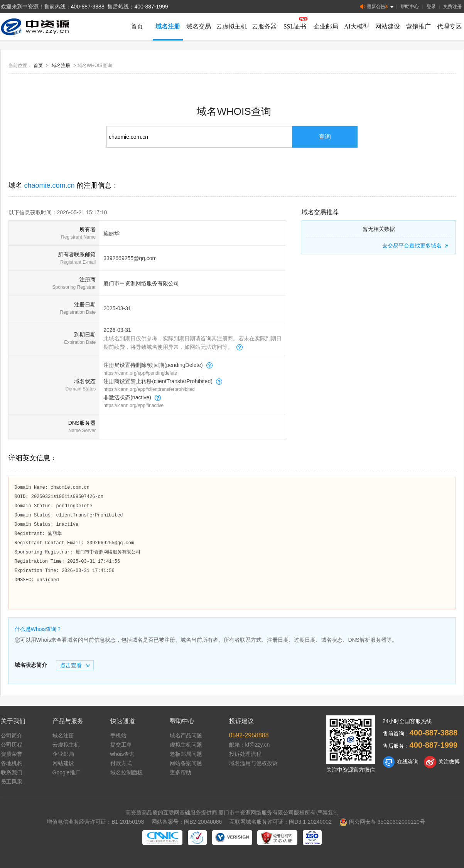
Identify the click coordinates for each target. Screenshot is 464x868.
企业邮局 (326, 26)
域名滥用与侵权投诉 (253, 763)
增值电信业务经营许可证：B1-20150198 (95, 822)
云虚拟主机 (231, 26)
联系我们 (12, 772)
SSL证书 (295, 26)
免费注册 (452, 7)
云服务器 (264, 26)
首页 (137, 26)
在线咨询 (401, 762)
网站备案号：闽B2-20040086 (187, 822)
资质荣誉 (12, 754)
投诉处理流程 (245, 754)
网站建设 (388, 26)
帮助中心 (410, 7)
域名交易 (199, 26)
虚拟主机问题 (186, 745)
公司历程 (12, 745)
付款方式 (121, 763)
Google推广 (67, 772)
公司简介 (12, 735)
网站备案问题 (186, 763)
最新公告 (377, 7)
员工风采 (12, 782)
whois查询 (123, 754)
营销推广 (418, 26)
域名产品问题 (186, 735)
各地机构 (12, 763)
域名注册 (168, 26)
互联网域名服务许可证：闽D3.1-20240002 (281, 822)
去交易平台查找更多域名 (416, 246)
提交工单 (121, 745)
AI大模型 (357, 26)
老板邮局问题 (186, 754)
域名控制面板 (127, 772)
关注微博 (442, 762)
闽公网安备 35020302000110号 (382, 822)
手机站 (118, 735)
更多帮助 (181, 772)
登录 (431, 7)
